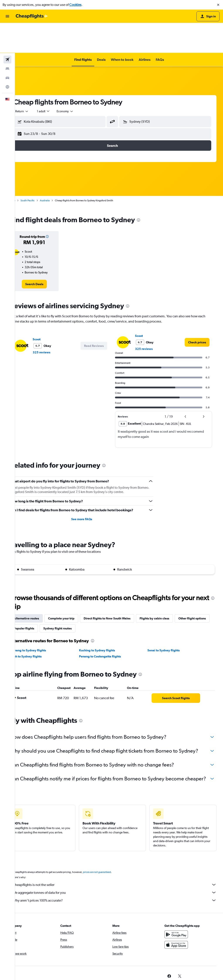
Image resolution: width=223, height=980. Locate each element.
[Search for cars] (7, 48)
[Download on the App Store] (179, 929)
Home (25, 171)
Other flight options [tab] (41, 598)
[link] (46, 254)
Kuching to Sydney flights (106, 620)
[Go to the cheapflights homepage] (32, 16)
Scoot (50, 309)
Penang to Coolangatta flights (109, 626)
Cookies (75, 5)
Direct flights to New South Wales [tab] (120, 588)
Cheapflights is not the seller (121, 869)
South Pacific (41, 171)
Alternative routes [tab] (40, 588)
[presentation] (152, 190)
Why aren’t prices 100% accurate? (121, 884)
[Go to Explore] (7, 57)
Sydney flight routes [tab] (107, 598)
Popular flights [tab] (74, 598)
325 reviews (55, 322)
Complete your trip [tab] (75, 588)
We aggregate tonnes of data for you (121, 876)
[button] (218, 5)
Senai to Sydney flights (168, 620)
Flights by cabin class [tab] (168, 588)
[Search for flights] (7, 30)
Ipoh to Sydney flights (40, 626)
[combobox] (35, 81)
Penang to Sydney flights (42, 620)
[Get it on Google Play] (179, 918)
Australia (58, 171)
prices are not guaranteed (110, 856)
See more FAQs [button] (90, 489)
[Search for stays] (7, 39)
